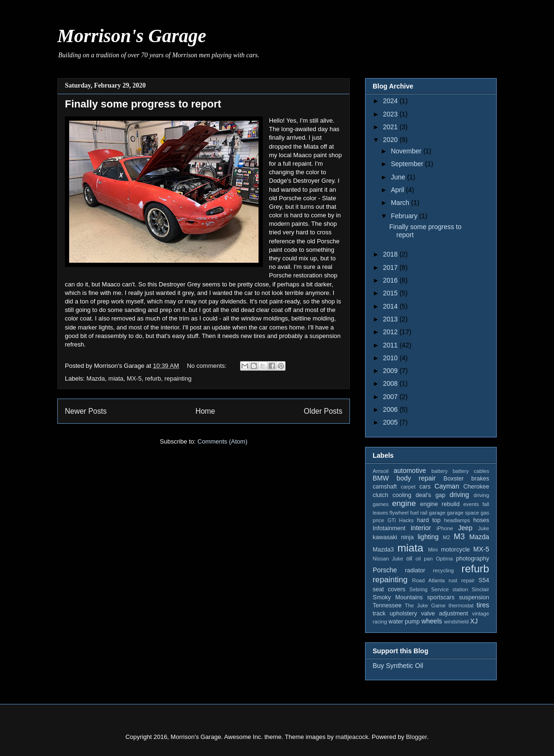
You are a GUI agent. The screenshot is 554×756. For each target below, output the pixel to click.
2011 (391, 345)
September (408, 164)
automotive (410, 471)
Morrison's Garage (132, 36)
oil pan (424, 559)
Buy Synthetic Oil (398, 666)
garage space (463, 513)
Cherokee (476, 487)
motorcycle (455, 550)
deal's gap (431, 495)
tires (483, 605)
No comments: (208, 366)
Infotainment (389, 528)
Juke (483, 528)
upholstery (403, 614)
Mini (433, 550)
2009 (391, 371)
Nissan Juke (388, 559)
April (398, 190)
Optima (444, 559)
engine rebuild (440, 504)
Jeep (465, 528)
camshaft (385, 487)
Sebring (418, 589)
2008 (391, 383)
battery (439, 471)
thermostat (461, 605)
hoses (481, 520)
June (399, 177)
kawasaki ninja (393, 537)
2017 (391, 267)
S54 (484, 580)
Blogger (416, 737)
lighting (428, 537)
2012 (391, 332)
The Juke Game (425, 605)
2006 (391, 409)
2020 (391, 140)
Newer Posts (86, 411)
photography (473, 559)
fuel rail (419, 513)
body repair (416, 478)
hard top (429, 520)
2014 (391, 306)
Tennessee (387, 605)
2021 (391, 127)
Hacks (407, 520)
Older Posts (323, 411)
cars (425, 487)
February (405, 216)
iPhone (445, 528)
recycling (443, 570)
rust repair (461, 580)
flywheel (399, 513)
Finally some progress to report (143, 104)
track (379, 614)
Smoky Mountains (398, 597)
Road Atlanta (428, 580)
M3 (459, 537)
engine (404, 503)
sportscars (441, 597)
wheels (432, 621)
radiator (415, 570)
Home (206, 411)
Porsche (385, 570)
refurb (153, 378)
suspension (474, 597)
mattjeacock (352, 737)
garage (437, 513)
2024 (391, 101)
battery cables (471, 471)
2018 (391, 254)
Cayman (447, 486)
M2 (447, 537)
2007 (391, 397)
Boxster (454, 479)
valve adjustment (444, 614)
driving (459, 495)
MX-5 (134, 378)
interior (421, 528)
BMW (381, 478)
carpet (408, 487)
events (471, 504)
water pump (404, 622)
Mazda (96, 378)
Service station (450, 589)
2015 (391, 293)
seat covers (389, 589)
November (407, 151)
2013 (391, 319)
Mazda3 (383, 550)
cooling (402, 495)
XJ (474, 621)
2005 (391, 422)
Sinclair (480, 589)
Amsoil (381, 471)
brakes (480, 479)
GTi (392, 520)
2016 (391, 280)
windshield (456, 622)
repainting (178, 378)
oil (409, 559)
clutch (380, 495)
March (401, 203)
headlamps (457, 520)
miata (116, 378)
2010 (391, 358)
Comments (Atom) (222, 441)
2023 (391, 114)
